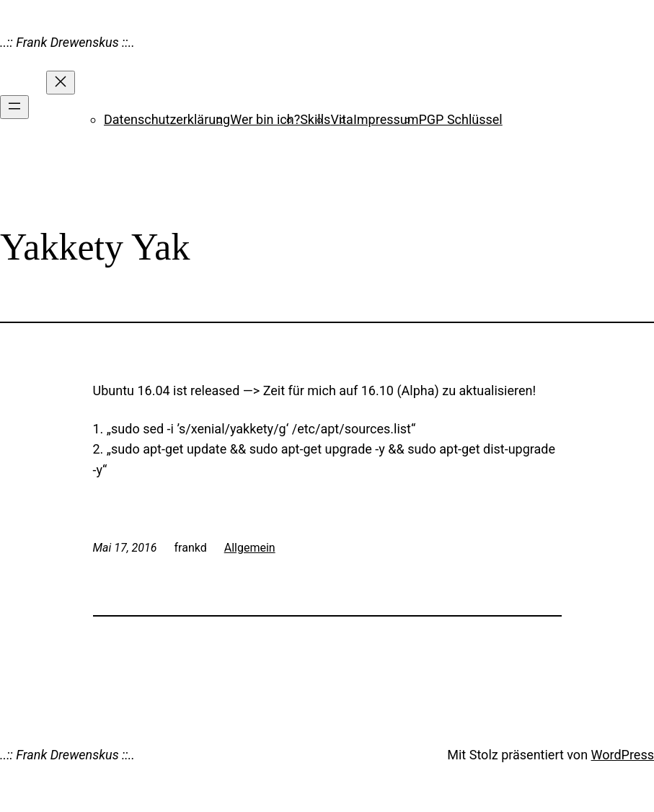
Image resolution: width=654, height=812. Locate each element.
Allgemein (250, 548)
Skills (315, 119)
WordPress (623, 755)
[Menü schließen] (61, 83)
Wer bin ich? (265, 119)
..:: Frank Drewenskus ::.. (67, 42)
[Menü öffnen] (14, 107)
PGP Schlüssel (460, 119)
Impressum (386, 119)
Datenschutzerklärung (167, 119)
